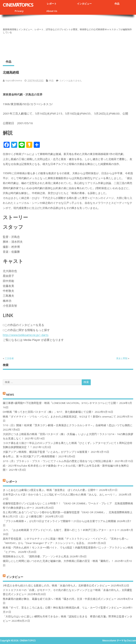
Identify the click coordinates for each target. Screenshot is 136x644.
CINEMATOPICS (18, 5)
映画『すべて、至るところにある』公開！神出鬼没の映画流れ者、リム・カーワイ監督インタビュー (62, 608)
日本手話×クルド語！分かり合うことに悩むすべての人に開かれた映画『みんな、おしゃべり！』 (60, 495)
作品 (117, 4)
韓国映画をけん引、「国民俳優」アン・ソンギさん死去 (36, 556)
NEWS (10, 394)
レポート (52, 4)
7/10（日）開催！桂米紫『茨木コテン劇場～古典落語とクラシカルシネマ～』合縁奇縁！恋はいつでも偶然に (68, 425)
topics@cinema (14, 80)
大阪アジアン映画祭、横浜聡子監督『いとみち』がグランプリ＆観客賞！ (46, 452)
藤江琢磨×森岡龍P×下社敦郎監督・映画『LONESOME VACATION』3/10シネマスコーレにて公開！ (61, 403)
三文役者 (9, 358)
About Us (52, 11)
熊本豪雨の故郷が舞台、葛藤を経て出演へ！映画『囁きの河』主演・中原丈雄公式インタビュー (60, 599)
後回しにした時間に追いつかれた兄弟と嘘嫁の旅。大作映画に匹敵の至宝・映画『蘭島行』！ (58, 561)
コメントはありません (71, 80)
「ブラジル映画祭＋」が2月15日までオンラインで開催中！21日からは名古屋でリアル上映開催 (59, 521)
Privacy (19, 11)
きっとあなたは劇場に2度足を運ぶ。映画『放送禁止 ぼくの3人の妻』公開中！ (51, 490)
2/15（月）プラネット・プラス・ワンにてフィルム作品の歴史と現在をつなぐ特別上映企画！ (58, 461)
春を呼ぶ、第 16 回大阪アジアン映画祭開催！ (30, 456)
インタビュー (84, 4)
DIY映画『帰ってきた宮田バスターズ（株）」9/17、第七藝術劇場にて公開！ (48, 412)
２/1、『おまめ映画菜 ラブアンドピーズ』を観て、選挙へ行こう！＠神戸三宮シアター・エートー (61, 530)
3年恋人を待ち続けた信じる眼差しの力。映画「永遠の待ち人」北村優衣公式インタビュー (56, 585)
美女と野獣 (122, 358)
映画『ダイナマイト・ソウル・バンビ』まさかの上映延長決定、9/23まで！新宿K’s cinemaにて (59, 417)
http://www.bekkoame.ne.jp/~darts (26, 335)
